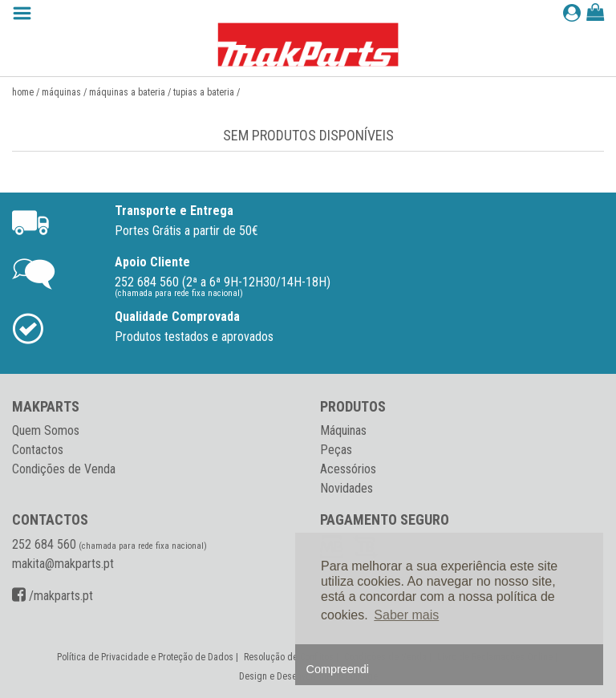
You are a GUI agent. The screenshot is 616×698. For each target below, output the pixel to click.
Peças (336, 450)
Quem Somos (46, 430)
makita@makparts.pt (63, 564)
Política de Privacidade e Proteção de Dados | (149, 657)
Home (23, 92)
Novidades (346, 488)
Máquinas (61, 92)
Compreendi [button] (338, 669)
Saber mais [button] (406, 615)
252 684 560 (44, 544)
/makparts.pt (53, 596)
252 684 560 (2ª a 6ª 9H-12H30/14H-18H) (223, 282)
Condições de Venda (64, 469)
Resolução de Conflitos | (292, 657)
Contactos (38, 450)
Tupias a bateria (204, 92)
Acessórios (348, 469)
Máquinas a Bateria (127, 92)
